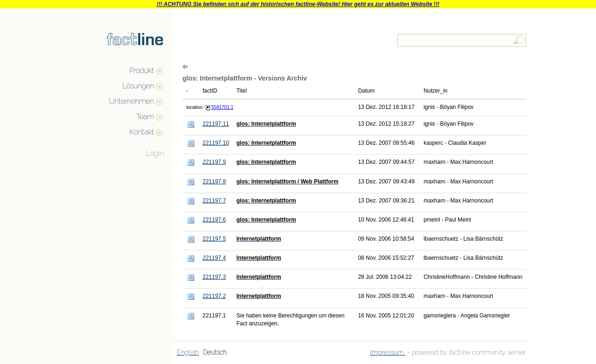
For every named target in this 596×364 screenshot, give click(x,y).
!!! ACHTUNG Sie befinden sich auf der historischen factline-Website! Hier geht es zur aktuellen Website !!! (298, 4)
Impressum (388, 352)
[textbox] (462, 40)
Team (145, 117)
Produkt (142, 71)
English (188, 352)
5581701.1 (222, 107)
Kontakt (142, 132)
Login (155, 153)
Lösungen (138, 86)
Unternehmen (132, 101)
